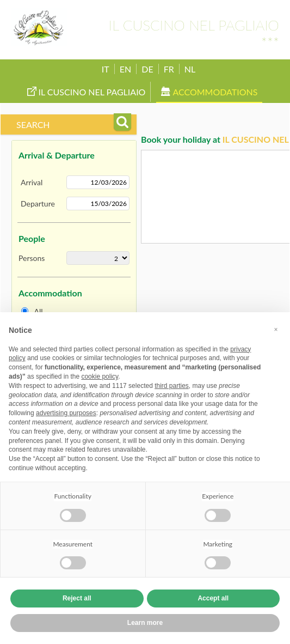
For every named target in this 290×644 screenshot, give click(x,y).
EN (125, 69)
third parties (172, 386)
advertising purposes (66, 413)
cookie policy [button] (100, 376)
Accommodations (209, 92)
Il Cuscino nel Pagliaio (87, 92)
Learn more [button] (145, 623)
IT (106, 69)
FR (169, 69)
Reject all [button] (77, 598)
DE (147, 69)
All (39, 311)
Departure (38, 203)
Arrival (32, 182)
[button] (276, 330)
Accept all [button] (213, 598)
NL (190, 69)
